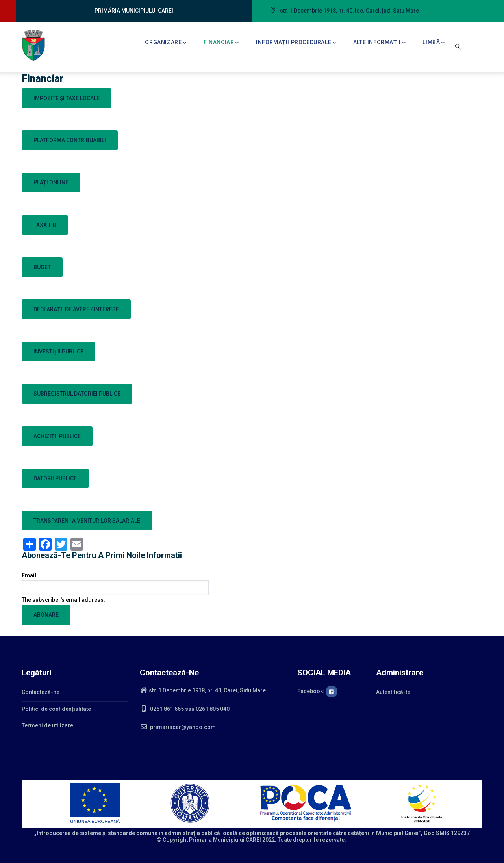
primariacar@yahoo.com (178, 727)
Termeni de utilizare (47, 725)
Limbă (434, 43)
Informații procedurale (296, 43)
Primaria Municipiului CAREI (225, 840)
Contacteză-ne (41, 692)
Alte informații (380, 43)
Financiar (221, 43)
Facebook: (317, 691)
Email (29, 575)
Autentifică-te (393, 692)
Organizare (166, 43)
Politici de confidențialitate (56, 709)
